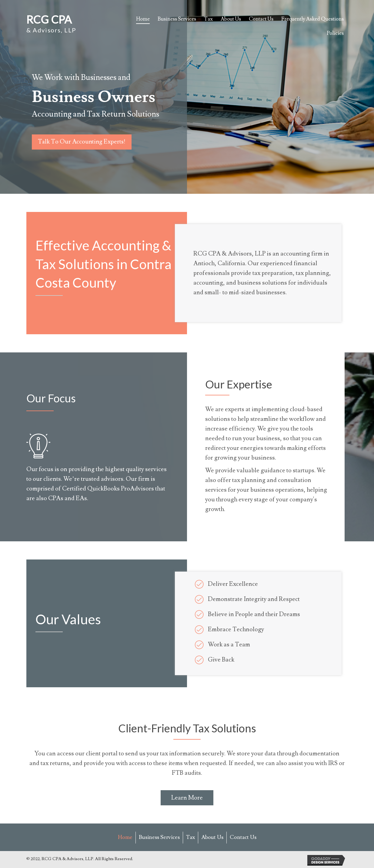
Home (125, 837)
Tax (190, 837)
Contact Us (243, 837)
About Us (212, 837)
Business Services (159, 837)
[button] (82, 142)
